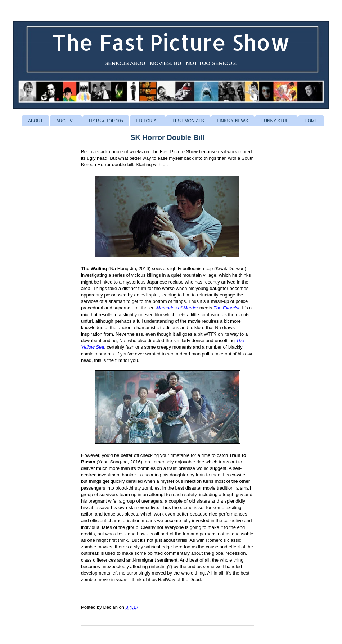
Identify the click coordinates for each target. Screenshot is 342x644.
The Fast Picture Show (171, 42)
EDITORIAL (147, 121)
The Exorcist (226, 308)
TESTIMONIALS (188, 121)
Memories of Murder (177, 308)
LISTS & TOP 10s (106, 121)
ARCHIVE (66, 121)
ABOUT (35, 121)
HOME (311, 121)
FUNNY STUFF (276, 121)
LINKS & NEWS (233, 121)
